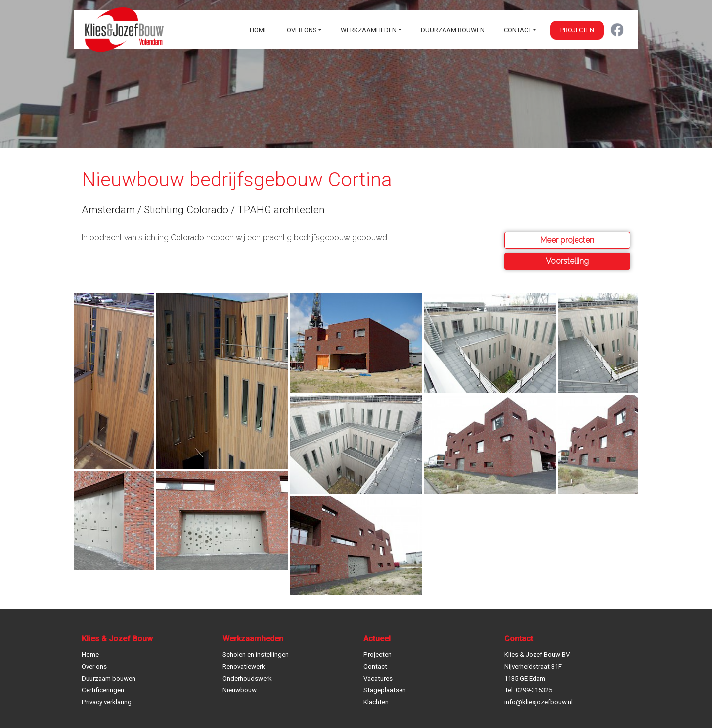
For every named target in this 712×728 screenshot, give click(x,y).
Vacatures (378, 678)
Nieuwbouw (240, 690)
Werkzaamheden (369, 30)
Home (259, 30)
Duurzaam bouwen (453, 30)
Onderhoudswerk (247, 678)
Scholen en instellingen (256, 655)
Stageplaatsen (385, 690)
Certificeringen (103, 690)
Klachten (376, 702)
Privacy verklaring (107, 702)
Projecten (577, 30)
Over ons (302, 30)
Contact (518, 30)
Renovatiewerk (244, 666)
